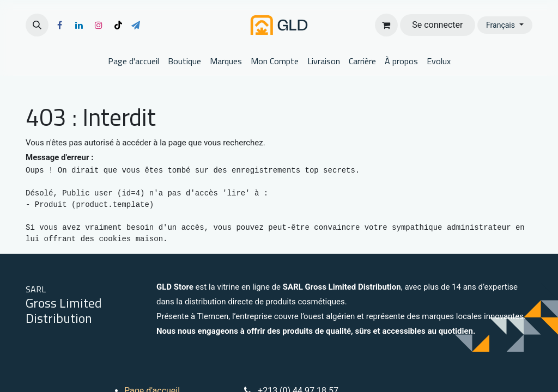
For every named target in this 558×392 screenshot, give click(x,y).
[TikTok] (118, 25)
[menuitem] (134, 61)
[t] (136, 25)
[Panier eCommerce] (386, 25)
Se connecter (437, 25)
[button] (37, 25)
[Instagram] (99, 25)
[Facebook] (59, 25)
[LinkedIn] (79, 25)
